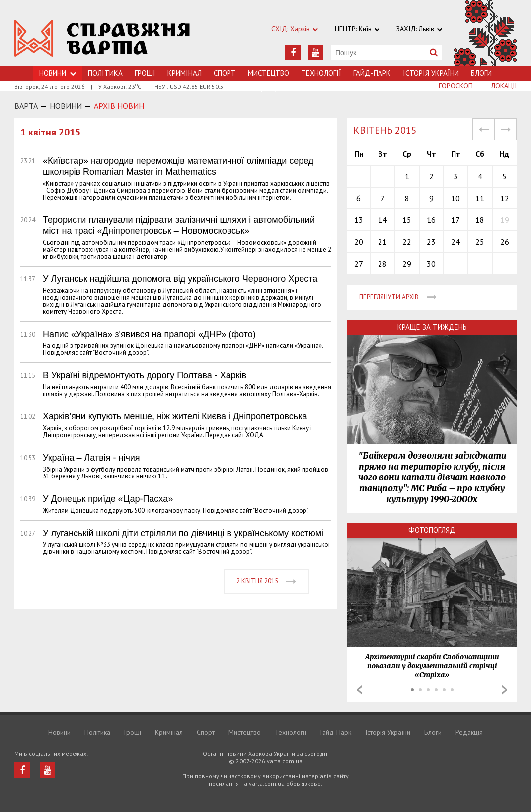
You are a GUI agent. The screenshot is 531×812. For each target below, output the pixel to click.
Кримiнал (185, 73)
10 (455, 198)
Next (504, 690)
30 (431, 264)
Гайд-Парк (372, 73)
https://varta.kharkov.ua (102, 38)
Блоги (481, 73)
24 (455, 242)
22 (407, 242)
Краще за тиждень (432, 327)
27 (359, 264)
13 (359, 220)
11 (480, 198)
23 (431, 242)
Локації (504, 86)
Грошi (145, 73)
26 (505, 242)
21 (382, 242)
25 (480, 242)
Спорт (225, 73)
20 (359, 242)
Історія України (431, 73)
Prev (360, 690)
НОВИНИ (66, 106)
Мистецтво (268, 73)
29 (407, 264)
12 (505, 198)
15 (407, 220)
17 (455, 220)
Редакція (469, 732)
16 (431, 220)
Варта (26, 106)
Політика (105, 73)
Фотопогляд (432, 530)
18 (480, 220)
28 (382, 264)
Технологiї (321, 73)
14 (382, 220)
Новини (59, 732)
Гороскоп (456, 86)
